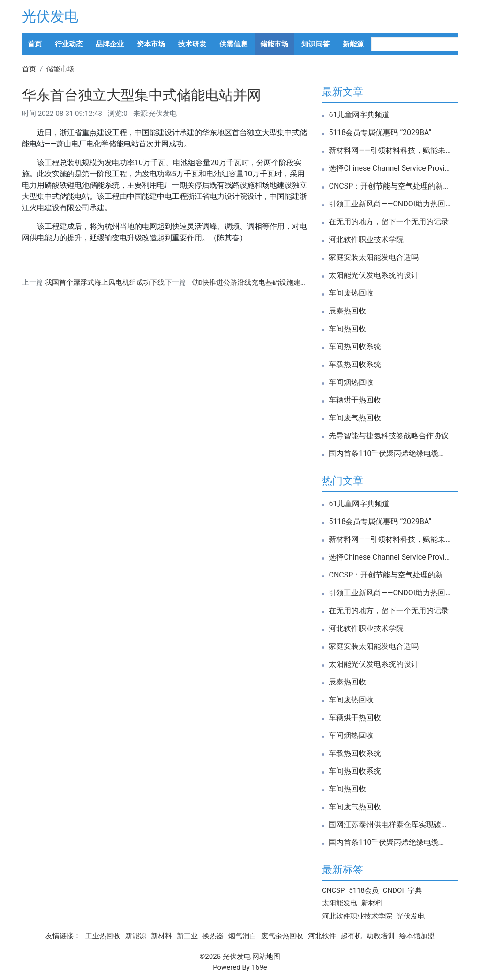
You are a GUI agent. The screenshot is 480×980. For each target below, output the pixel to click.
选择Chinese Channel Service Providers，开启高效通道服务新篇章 (390, 168)
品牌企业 (110, 44)
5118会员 (364, 890)
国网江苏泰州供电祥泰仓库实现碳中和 (390, 825)
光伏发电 (50, 16)
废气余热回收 (282, 936)
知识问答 (315, 44)
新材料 (372, 903)
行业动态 (69, 44)
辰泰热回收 (347, 311)
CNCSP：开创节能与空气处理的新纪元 (390, 186)
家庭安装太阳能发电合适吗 (374, 258)
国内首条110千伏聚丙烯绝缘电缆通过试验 (390, 454)
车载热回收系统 (355, 365)
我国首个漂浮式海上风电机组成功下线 (105, 282)
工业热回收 (103, 936)
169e (259, 967)
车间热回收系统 (355, 347)
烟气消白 (242, 936)
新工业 (187, 936)
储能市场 (274, 44)
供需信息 (233, 44)
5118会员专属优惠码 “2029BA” (380, 133)
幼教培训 (381, 936)
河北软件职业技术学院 (366, 240)
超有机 (351, 936)
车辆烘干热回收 (355, 400)
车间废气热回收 (355, 418)
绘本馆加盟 (417, 936)
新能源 (353, 44)
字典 (415, 890)
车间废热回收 (351, 293)
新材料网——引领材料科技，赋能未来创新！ (390, 151)
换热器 (213, 936)
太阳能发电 (340, 903)
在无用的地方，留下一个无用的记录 (389, 222)
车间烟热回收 (351, 382)
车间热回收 (347, 329)
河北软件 (322, 936)
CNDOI (394, 890)
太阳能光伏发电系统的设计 (374, 275)
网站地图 (266, 957)
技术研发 (192, 44)
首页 (35, 44)
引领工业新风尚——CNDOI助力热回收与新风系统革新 (390, 204)
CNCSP (334, 890)
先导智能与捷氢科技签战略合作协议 (389, 436)
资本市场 (151, 44)
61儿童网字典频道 (359, 115)
